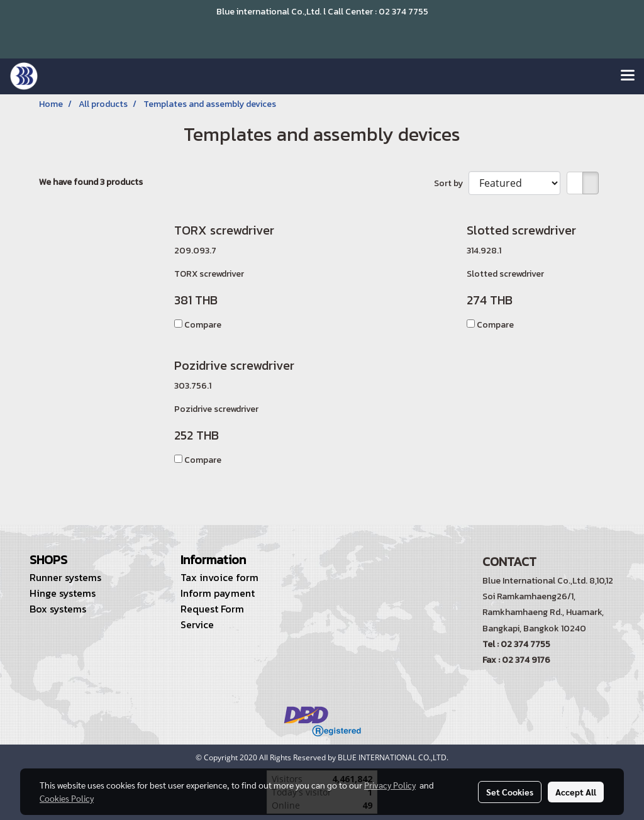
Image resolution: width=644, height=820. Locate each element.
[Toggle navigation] (628, 76)
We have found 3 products (91, 182)
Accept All (576, 792)
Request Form (212, 609)
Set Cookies (510, 792)
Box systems (58, 609)
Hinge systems (63, 593)
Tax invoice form (219, 577)
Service (197, 624)
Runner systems (65, 577)
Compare (203, 325)
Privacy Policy (390, 785)
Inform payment (218, 593)
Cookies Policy (67, 798)
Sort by (451, 183)
